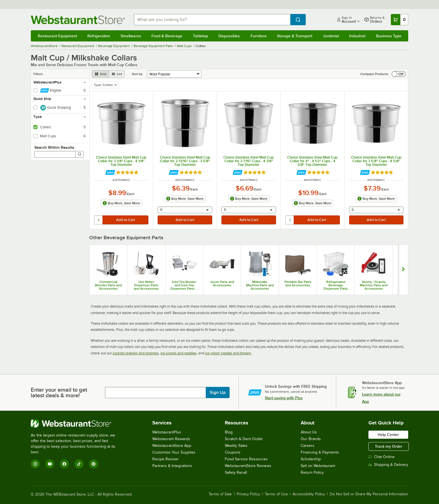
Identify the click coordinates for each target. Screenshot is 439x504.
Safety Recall (236, 472)
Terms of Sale (220, 494)
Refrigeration (99, 36)
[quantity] (99, 220)
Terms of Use (276, 494)
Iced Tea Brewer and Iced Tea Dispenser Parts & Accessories (184, 285)
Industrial (357, 36)
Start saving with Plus (284, 398)
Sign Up (218, 392)
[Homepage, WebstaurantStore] (78, 20)
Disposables (229, 36)
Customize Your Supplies (174, 452)
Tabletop (200, 36)
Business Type (389, 36)
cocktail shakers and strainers (136, 353)
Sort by (137, 74)
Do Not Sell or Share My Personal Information (369, 494)
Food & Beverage (167, 36)
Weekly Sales (236, 446)
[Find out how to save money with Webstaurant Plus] (110, 172)
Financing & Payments (320, 452)
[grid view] (100, 74)
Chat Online (381, 457)
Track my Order (389, 446)
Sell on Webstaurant (318, 466)
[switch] (399, 74)
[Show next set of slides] (403, 270)
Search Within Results (54, 147)
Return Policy (312, 472)
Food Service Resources (246, 459)
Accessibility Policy (309, 494)
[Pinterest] (94, 464)
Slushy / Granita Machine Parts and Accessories (374, 285)
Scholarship (311, 459)
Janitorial (331, 36)
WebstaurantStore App (172, 446)
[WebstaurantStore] (77, 424)
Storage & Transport (295, 36)
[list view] (117, 74)
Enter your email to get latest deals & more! (59, 392)
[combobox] (212, 20)
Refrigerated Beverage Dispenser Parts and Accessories (336, 285)
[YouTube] (50, 464)
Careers (308, 446)
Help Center (388, 435)
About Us (309, 432)
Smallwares (131, 36)
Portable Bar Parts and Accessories (298, 284)
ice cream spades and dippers (228, 353)
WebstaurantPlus (167, 432)
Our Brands (311, 439)
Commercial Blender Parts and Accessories (108, 285)
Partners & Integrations (172, 466)
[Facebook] (64, 464)
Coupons (233, 452)
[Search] (80, 154)
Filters (38, 74)
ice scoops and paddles (178, 353)
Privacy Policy (248, 494)
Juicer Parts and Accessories (222, 284)
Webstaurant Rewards (171, 439)
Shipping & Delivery (388, 465)
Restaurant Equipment (57, 36)
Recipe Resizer (165, 459)
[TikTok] (79, 464)
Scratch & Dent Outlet (244, 439)
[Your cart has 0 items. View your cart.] (400, 20)
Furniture (259, 36)
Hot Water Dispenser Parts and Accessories (146, 285)
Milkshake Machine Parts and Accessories (260, 285)
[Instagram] (35, 464)
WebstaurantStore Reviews (248, 466)
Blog (229, 432)
